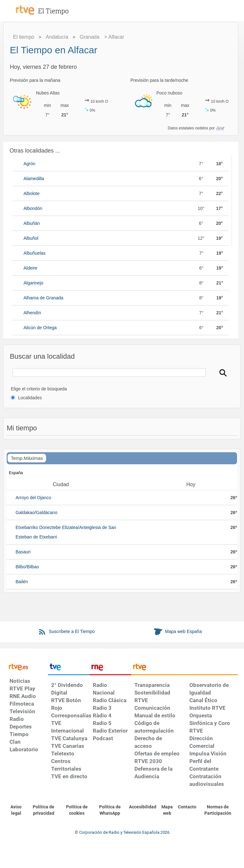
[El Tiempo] (60, 8)
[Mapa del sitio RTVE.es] (167, 810)
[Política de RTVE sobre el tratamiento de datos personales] (43, 810)
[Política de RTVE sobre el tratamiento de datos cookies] (77, 810)
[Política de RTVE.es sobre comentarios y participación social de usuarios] (218, 810)
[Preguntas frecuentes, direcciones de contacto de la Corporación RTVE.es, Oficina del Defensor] (187, 807)
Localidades (30, 398)
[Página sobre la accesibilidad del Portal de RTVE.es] (143, 807)
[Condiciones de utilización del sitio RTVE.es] (16, 810)
